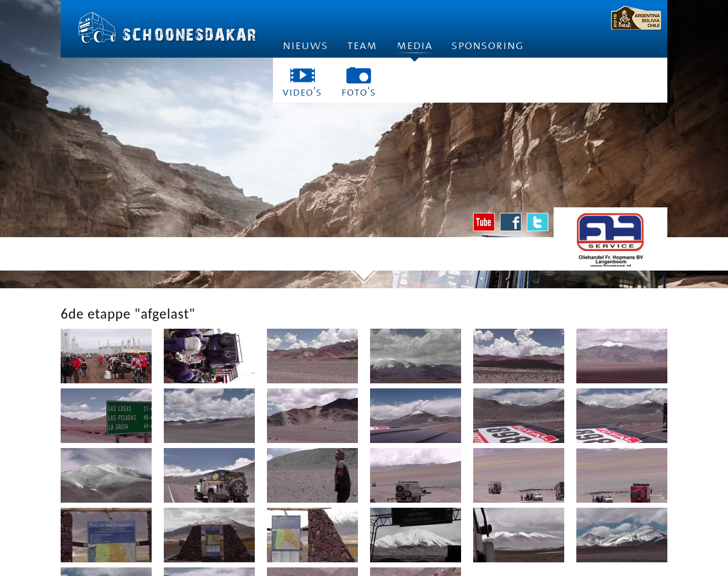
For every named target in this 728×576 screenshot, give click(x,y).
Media (414, 48)
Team (362, 45)
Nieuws (305, 45)
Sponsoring (488, 45)
